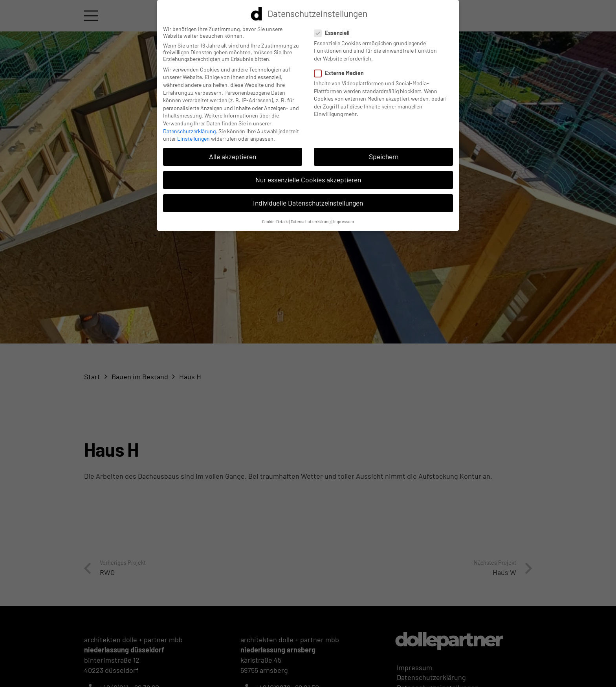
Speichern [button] (384, 154)
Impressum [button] (344, 219)
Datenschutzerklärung (189, 128)
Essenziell (334, 30)
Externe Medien (341, 71)
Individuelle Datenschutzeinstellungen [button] (308, 200)
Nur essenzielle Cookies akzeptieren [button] (308, 177)
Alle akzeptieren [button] (233, 154)
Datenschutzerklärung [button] (311, 219)
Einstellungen (193, 136)
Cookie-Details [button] (275, 219)
